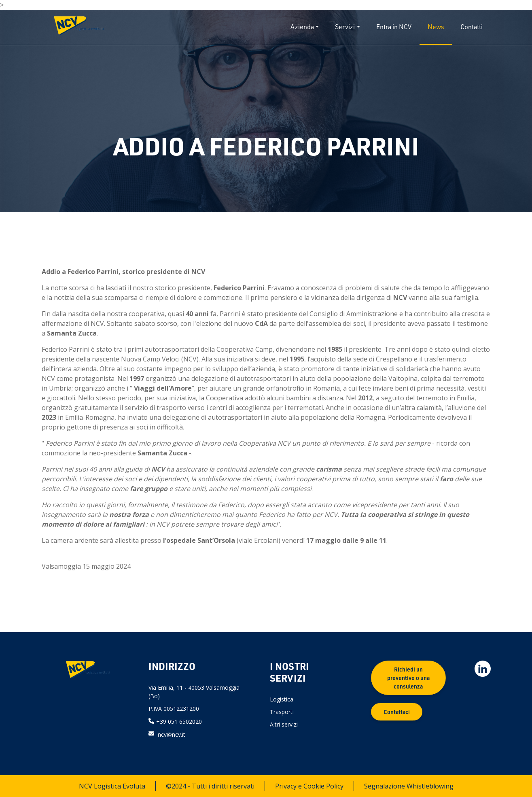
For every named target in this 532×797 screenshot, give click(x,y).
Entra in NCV (394, 27)
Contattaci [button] (397, 712)
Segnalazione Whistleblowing (409, 786)
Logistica (282, 699)
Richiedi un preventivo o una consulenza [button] (408, 678)
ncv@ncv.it (172, 734)
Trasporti (282, 712)
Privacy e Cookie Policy (309, 786)
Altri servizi (284, 724)
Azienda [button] (302, 27)
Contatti (472, 27)
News (436, 27)
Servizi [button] (345, 27)
